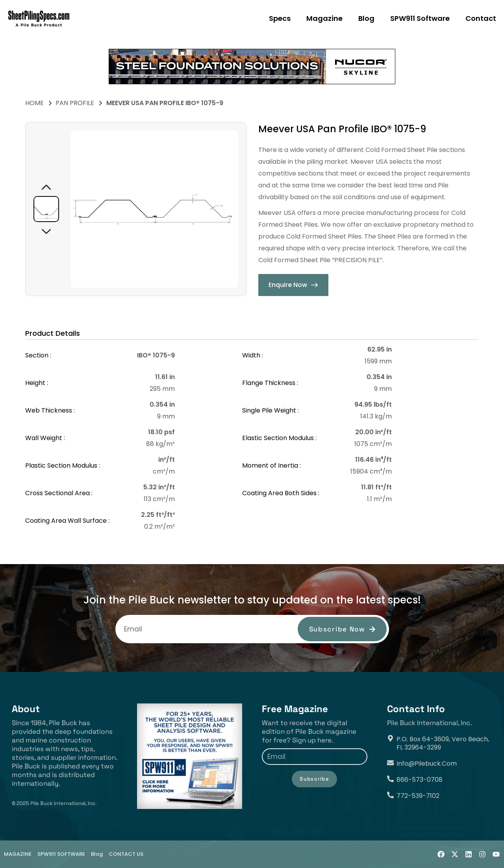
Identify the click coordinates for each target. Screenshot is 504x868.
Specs (280, 18)
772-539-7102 (418, 796)
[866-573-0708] (390, 779)
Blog (366, 18)
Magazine (324, 18)
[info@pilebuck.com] (390, 763)
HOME (34, 103)
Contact (481, 18)
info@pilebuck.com (427, 763)
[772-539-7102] (390, 795)
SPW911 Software (420, 18)
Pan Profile (75, 103)
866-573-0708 (420, 780)
